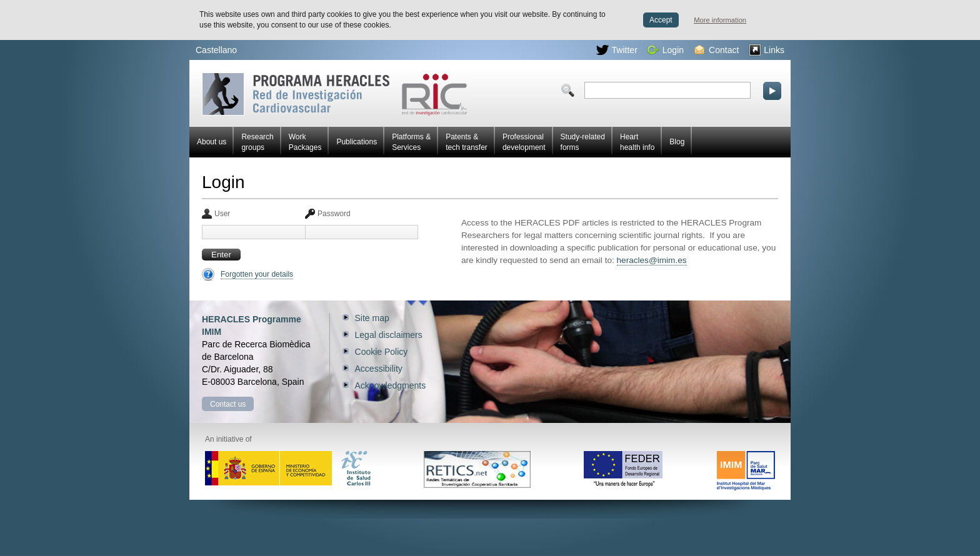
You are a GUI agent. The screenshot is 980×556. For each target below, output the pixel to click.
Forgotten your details (257, 274)
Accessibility (379, 369)
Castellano (216, 50)
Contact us (228, 404)
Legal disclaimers (389, 335)
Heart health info (637, 142)
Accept (661, 20)
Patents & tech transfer (467, 142)
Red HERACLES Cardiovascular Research (335, 94)
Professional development (524, 142)
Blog (677, 142)
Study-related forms (583, 142)
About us (212, 142)
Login (665, 50)
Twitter (617, 50)
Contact (717, 50)
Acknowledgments (391, 385)
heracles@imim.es (652, 260)
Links (767, 50)
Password (334, 214)
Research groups (257, 142)
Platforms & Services (411, 142)
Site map (372, 318)
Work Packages (305, 142)
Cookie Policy (382, 352)
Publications (357, 142)
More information (720, 20)
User (222, 214)
